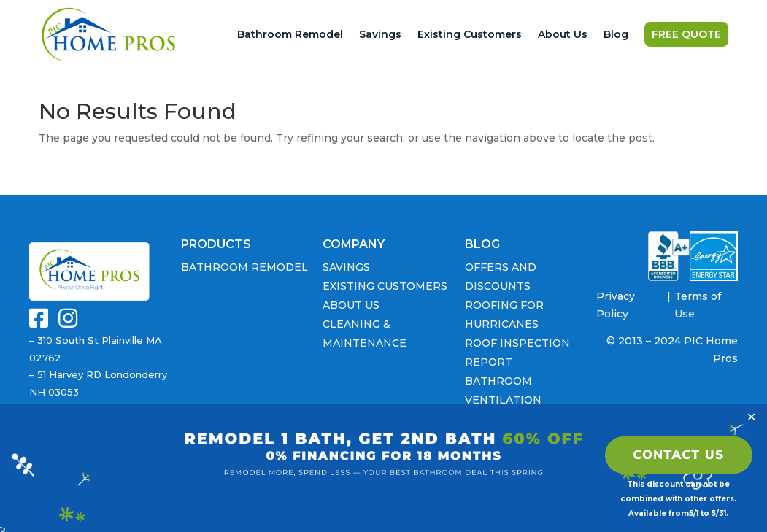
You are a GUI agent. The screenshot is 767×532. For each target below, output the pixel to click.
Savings (380, 36)
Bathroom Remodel (290, 36)
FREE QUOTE (686, 36)
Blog (616, 36)
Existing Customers (470, 36)
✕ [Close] (751, 416)
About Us (563, 36)
